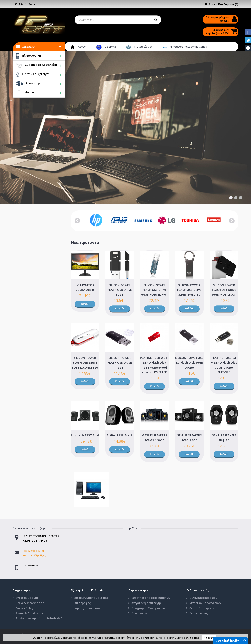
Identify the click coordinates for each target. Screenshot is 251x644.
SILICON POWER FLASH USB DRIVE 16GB (120, 363)
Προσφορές (140, 613)
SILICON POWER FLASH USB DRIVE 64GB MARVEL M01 (154, 290)
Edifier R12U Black (120, 435)
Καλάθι (85, 304)
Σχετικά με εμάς (27, 598)
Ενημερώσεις (199, 613)
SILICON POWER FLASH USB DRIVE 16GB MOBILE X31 (224, 290)
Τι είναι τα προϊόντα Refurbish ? (39, 618)
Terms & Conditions (29, 613)
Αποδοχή (209, 638)
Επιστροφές (82, 603)
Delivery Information (30, 603)
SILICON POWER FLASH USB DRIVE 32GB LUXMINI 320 (85, 363)
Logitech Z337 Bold (85, 435)
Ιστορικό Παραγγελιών (205, 603)
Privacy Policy (25, 608)
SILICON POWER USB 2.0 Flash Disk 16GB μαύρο (189, 363)
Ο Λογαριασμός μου (203, 598)
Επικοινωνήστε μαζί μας (91, 598)
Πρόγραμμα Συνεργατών (148, 608)
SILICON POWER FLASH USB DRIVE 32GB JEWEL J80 (189, 290)
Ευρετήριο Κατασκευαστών (151, 598)
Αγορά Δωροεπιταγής (146, 603)
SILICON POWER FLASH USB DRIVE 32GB (120, 290)
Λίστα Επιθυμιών (202, 608)
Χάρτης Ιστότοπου (87, 608)
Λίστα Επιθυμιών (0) (224, 4)
